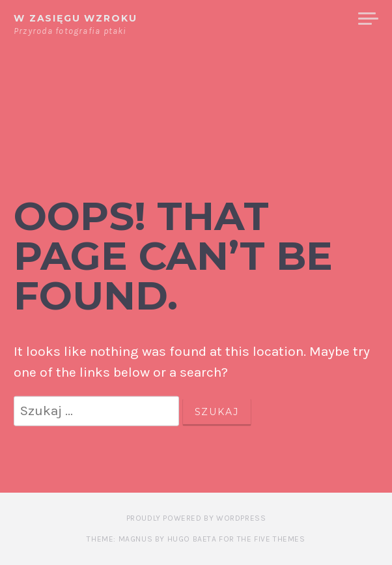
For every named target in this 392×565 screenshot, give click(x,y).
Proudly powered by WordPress (196, 518)
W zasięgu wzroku (76, 18)
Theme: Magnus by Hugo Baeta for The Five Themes (196, 539)
